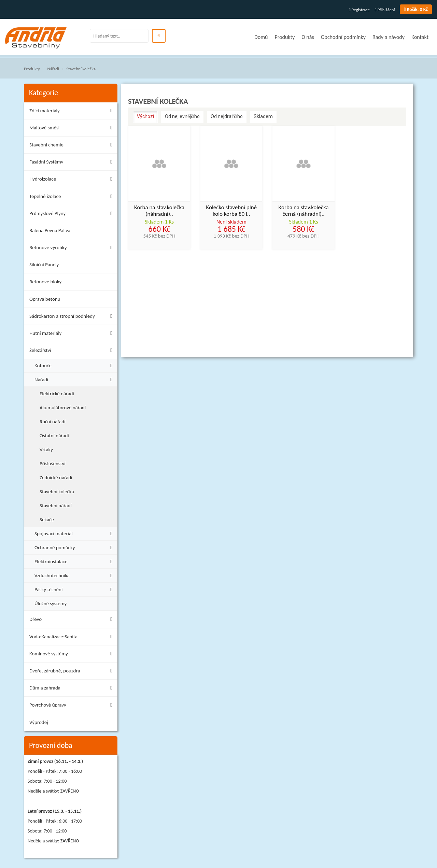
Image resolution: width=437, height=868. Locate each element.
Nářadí (53, 69)
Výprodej (39, 722)
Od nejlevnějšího (182, 116)
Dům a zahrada (73, 689)
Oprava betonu (45, 299)
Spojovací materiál (75, 533)
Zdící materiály (73, 112)
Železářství (73, 351)
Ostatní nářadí (54, 436)
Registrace (359, 10)
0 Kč (416, 9)
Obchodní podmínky (343, 37)
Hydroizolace (73, 180)
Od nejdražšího (227, 116)
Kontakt (420, 37)
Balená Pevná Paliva (50, 230)
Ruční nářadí (53, 422)
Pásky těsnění (75, 589)
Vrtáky (46, 450)
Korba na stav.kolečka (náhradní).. (159, 211)
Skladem (263, 116)
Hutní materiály (73, 334)
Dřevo (73, 620)
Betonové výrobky (73, 249)
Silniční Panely (44, 265)
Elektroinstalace (75, 561)
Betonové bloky (45, 282)
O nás (308, 37)
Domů (261, 37)
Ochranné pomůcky (75, 547)
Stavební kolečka (81, 69)
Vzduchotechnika (75, 575)
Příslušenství (53, 464)
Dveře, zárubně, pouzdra (73, 672)
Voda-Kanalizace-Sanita (73, 638)
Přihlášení (385, 10)
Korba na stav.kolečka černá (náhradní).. (304, 211)
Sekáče (47, 520)
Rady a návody (389, 37)
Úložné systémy (51, 603)
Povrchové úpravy (73, 706)
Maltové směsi (73, 129)
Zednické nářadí (56, 478)
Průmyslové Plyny (73, 215)
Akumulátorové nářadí (63, 408)
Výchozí (145, 116)
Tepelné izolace (73, 197)
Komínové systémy (73, 655)
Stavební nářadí (56, 506)
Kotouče (75, 365)
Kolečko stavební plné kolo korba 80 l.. (231, 211)
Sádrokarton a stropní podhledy (73, 317)
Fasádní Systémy (73, 163)
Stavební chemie (73, 146)
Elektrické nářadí (57, 394)
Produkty (285, 37)
